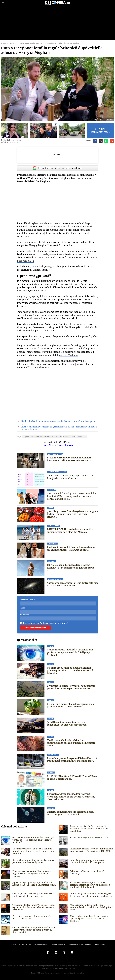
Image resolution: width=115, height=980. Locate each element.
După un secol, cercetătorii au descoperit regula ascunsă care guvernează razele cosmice (32, 874)
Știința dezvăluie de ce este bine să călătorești (92, 871)
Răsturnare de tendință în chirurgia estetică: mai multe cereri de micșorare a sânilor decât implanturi (92, 885)
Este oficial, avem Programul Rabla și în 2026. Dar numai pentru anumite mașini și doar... (72, 760)
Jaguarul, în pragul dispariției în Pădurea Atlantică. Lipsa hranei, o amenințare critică (34, 884)
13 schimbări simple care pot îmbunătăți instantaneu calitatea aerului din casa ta (69, 459)
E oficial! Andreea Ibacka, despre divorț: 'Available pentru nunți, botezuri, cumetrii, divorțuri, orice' (70, 797)
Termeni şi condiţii (58, 945)
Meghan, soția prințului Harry (33, 296)
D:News (11, 43)
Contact (87, 945)
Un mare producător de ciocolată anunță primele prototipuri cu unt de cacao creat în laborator (71, 670)
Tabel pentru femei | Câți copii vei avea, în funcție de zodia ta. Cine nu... (70, 477)
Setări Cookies (98, 945)
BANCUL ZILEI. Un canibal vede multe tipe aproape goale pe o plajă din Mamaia (70, 531)
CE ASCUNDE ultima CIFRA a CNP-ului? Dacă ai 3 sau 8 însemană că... (72, 777)
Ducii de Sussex (58, 227)
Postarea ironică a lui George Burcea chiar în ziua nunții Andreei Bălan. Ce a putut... (71, 548)
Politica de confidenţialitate (22, 945)
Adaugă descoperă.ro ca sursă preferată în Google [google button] (58, 168)
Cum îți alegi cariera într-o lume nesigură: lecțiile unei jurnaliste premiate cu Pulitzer (90, 895)
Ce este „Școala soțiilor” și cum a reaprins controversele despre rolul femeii (32, 895)
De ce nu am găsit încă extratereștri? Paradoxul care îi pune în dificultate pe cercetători (89, 829)
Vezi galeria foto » (100, 130)
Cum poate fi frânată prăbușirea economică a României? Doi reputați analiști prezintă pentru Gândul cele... (72, 496)
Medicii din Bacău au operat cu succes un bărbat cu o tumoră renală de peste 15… (57, 422)
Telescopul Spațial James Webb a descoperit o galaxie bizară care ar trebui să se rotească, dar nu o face (34, 907)
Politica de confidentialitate (52, 623)
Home (4, 43)
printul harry (55, 437)
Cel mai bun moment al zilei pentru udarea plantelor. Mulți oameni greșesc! (70, 705)
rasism (64, 437)
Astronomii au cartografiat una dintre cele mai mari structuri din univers (72, 584)
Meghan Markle (28, 437)
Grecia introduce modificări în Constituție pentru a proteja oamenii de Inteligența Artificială (70, 652)
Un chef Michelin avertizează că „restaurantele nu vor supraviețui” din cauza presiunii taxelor (58, 428)
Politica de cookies (41, 945)
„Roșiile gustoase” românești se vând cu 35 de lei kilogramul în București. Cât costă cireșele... (72, 514)
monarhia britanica (42, 437)
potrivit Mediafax (68, 355)
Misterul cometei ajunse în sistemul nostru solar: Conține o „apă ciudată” (71, 813)
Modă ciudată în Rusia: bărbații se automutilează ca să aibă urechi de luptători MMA (71, 743)
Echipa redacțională (75, 945)
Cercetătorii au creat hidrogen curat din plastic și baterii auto (31, 917)
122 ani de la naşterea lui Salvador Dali (89, 837)
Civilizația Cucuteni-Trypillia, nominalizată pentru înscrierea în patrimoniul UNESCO (71, 687)
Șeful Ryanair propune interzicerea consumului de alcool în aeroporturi (67, 723)
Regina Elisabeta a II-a (75, 437)
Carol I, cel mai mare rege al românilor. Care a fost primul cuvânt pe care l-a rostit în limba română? (34, 930)
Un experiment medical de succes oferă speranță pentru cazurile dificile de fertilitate (91, 917)
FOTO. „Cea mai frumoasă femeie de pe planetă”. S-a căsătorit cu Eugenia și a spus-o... (72, 566)
